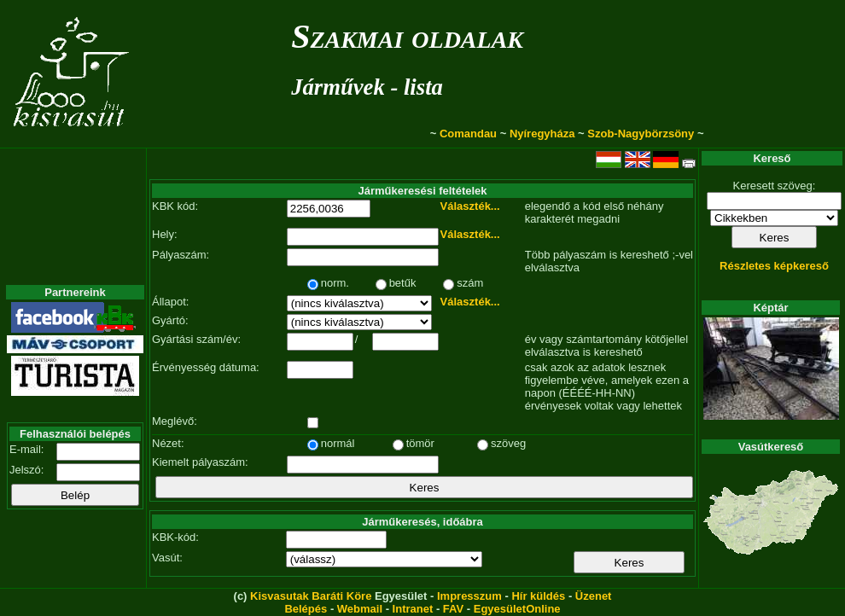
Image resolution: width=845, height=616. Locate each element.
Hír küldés (538, 596)
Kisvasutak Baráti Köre (311, 596)
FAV (453, 609)
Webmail (360, 609)
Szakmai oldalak (407, 36)
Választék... (470, 206)
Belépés (306, 609)
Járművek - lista (367, 87)
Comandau (468, 134)
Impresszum (469, 596)
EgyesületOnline (517, 609)
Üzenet (594, 596)
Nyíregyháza (542, 134)
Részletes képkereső (774, 266)
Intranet (413, 609)
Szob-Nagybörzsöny (641, 134)
